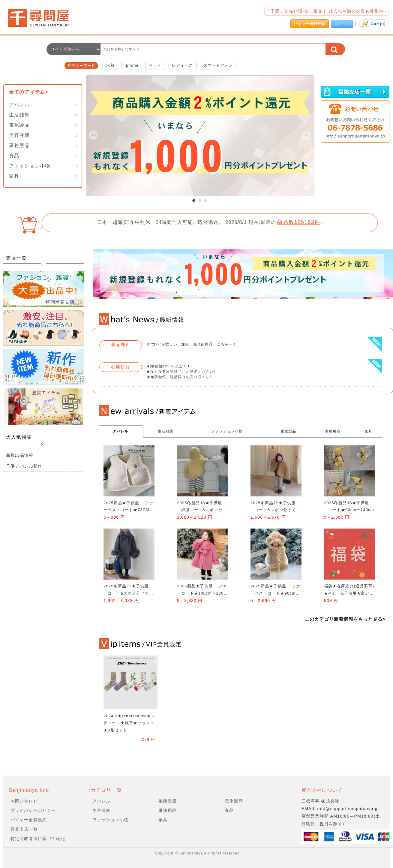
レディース (183, 65)
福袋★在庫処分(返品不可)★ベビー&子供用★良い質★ (349, 590)
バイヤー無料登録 (310, 24)
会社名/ (43, 18)
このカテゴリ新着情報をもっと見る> (345, 619)
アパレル (19, 105)
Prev (93, 135)
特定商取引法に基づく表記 (38, 839)
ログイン (342, 24)
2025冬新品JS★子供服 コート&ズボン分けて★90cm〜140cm (277, 507)
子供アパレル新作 (24, 466)
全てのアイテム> (29, 92)
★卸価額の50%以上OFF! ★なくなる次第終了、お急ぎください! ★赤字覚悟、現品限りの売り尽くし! (181, 372)
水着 (110, 65)
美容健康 (19, 135)
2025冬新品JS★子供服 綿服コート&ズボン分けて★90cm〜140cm (202, 507)
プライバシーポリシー (33, 810)
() (374, 24)
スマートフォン (218, 65)
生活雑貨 (19, 115)
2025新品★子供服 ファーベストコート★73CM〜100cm (129, 507)
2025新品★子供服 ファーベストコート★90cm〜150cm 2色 (276, 590)
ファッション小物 (30, 166)
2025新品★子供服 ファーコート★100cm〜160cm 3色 (202, 590)
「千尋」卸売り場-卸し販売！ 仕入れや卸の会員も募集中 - (326, 11)
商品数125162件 (298, 222)
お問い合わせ (24, 801)
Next (306, 135)
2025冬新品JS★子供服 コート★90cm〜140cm (349, 506)
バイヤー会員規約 (29, 820)
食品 (14, 156)
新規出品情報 (20, 455)
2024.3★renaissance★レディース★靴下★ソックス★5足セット (129, 723)
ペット (155, 65)
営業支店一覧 (24, 829)
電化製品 (19, 125)
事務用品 (19, 145)
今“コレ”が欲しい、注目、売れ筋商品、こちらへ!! (191, 344)
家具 (14, 176)
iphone (132, 65)
